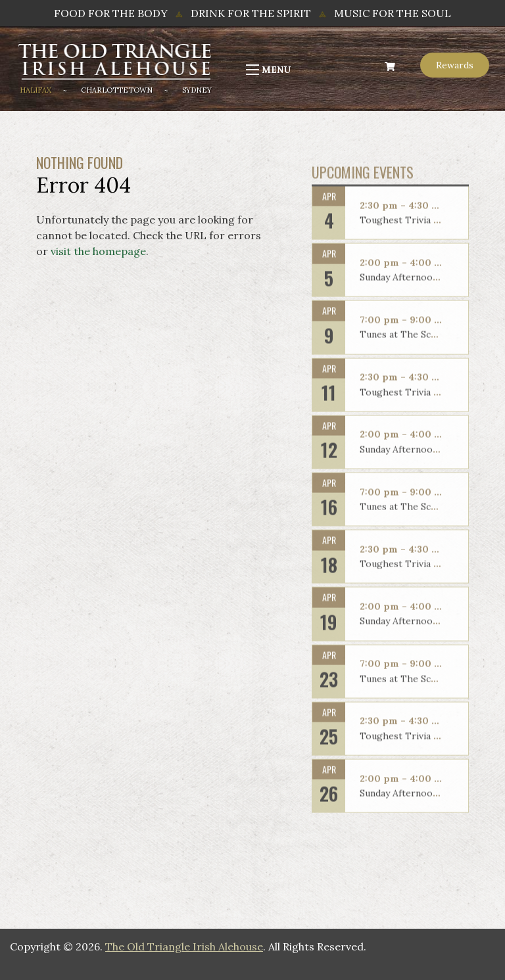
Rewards (455, 65)
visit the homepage (98, 251)
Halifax (36, 90)
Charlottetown (117, 90)
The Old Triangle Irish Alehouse (184, 946)
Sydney (197, 90)
